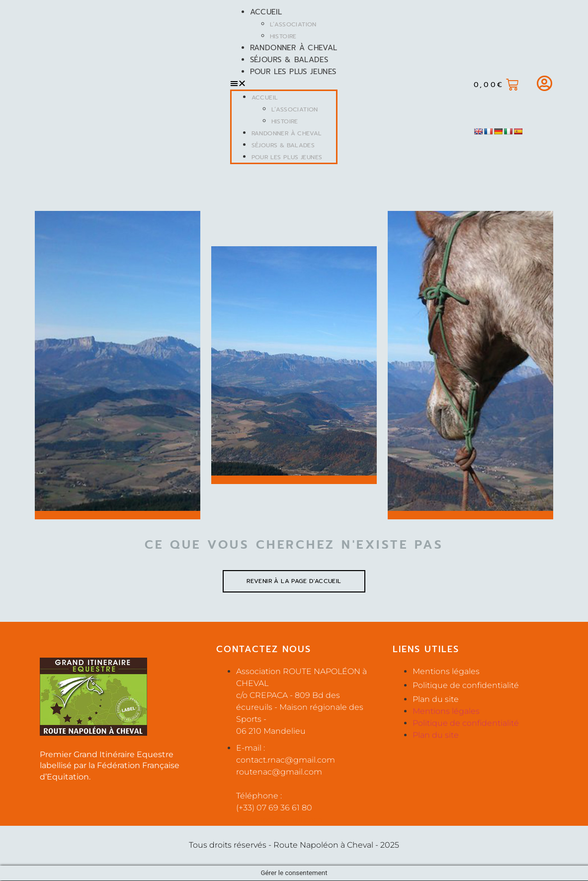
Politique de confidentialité (466, 686)
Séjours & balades (288, 60)
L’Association (292, 24)
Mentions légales (446, 672)
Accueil (265, 12)
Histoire (282, 36)
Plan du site (436, 700)
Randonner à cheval (293, 48)
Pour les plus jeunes (292, 72)
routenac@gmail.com (279, 820)
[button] (283, 84)
